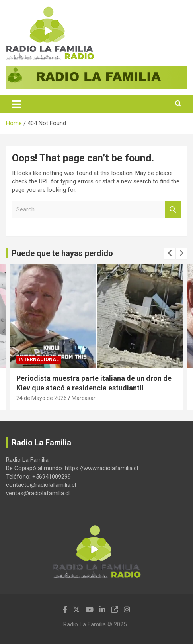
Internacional (39, 360)
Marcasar (84, 398)
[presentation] (170, 253)
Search (173, 210)
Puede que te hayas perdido (62, 253)
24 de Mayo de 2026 (42, 398)
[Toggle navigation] (17, 104)
